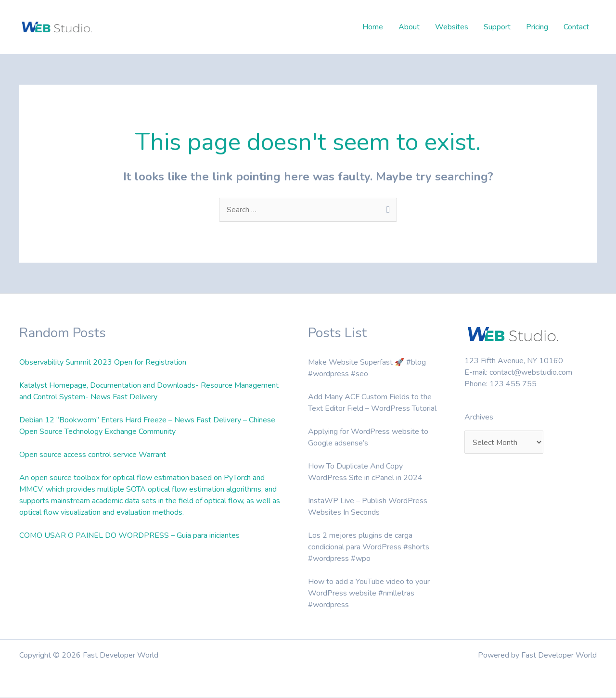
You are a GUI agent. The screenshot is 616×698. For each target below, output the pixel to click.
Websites (452, 27)
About (409, 27)
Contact (576, 27)
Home (373, 27)
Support (497, 27)
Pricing (537, 27)
